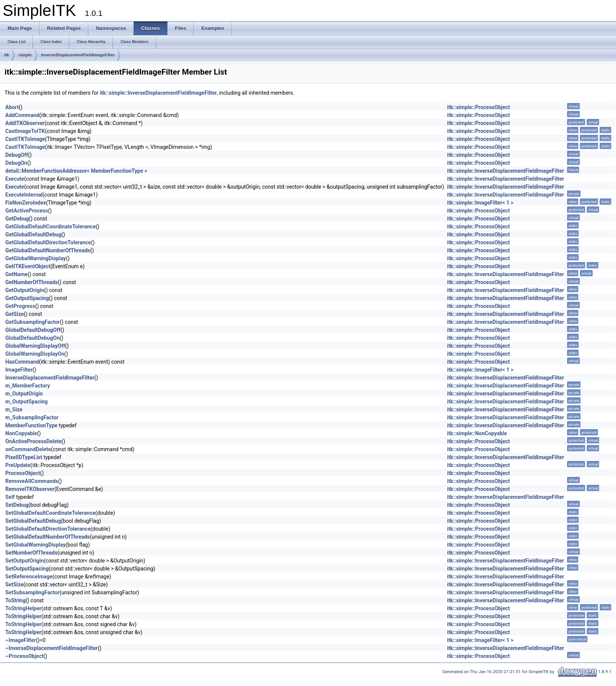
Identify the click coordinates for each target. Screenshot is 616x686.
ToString (15, 600)
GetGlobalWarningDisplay (36, 258)
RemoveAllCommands (32, 481)
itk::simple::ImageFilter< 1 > (480, 203)
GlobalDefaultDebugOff (33, 330)
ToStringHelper (23, 608)
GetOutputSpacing (27, 298)
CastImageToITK (25, 131)
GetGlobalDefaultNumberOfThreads (48, 250)
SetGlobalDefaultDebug (33, 521)
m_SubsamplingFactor (32, 417)
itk (7, 55)
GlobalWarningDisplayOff (35, 346)
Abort (12, 107)
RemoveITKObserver (30, 489)
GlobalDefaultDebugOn (33, 338)
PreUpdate (18, 465)
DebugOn (16, 163)
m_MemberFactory (28, 386)
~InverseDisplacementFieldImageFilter (52, 648)
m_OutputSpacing (27, 402)
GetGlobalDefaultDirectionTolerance (48, 242)
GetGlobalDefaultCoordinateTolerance (50, 227)
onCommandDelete (28, 449)
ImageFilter (19, 370)
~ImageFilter (21, 640)
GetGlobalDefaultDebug (33, 234)
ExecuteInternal (24, 195)
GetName (16, 274)
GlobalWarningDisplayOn (35, 354)
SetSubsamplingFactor (32, 592)
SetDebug (17, 505)
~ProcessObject (24, 656)
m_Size (14, 409)
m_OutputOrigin (24, 394)
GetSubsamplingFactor (33, 322)
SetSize (14, 584)
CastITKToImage (25, 139)
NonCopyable (21, 433)
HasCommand (22, 362)
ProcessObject (23, 473)
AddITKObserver (25, 123)
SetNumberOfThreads (31, 553)
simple (25, 55)
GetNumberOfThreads (32, 282)
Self (10, 497)
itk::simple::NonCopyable (477, 433)
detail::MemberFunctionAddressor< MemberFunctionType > (76, 171)
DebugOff (17, 155)
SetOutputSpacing (27, 569)
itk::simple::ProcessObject (478, 107)
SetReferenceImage (29, 577)
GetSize (15, 314)
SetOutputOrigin (25, 561)
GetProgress (20, 306)
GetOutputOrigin (25, 290)
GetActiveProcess (27, 211)
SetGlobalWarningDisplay (35, 545)
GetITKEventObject (28, 266)
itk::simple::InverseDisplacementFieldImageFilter (158, 93)
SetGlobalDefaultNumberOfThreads (48, 537)
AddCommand (22, 115)
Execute (15, 179)
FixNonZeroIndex (26, 203)
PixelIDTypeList (24, 457)
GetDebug (17, 219)
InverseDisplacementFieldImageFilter (78, 55)
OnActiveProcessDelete (34, 441)
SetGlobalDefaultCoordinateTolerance (50, 513)
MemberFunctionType (31, 425)
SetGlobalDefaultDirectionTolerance (48, 529)
